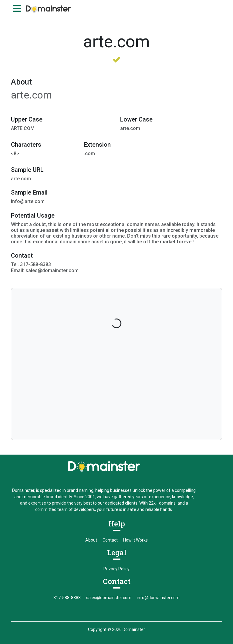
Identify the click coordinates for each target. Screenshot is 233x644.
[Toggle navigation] (17, 8)
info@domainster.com (158, 598)
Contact (110, 540)
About (91, 540)
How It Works (135, 540)
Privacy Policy (116, 569)
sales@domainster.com (109, 598)
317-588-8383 (67, 598)
